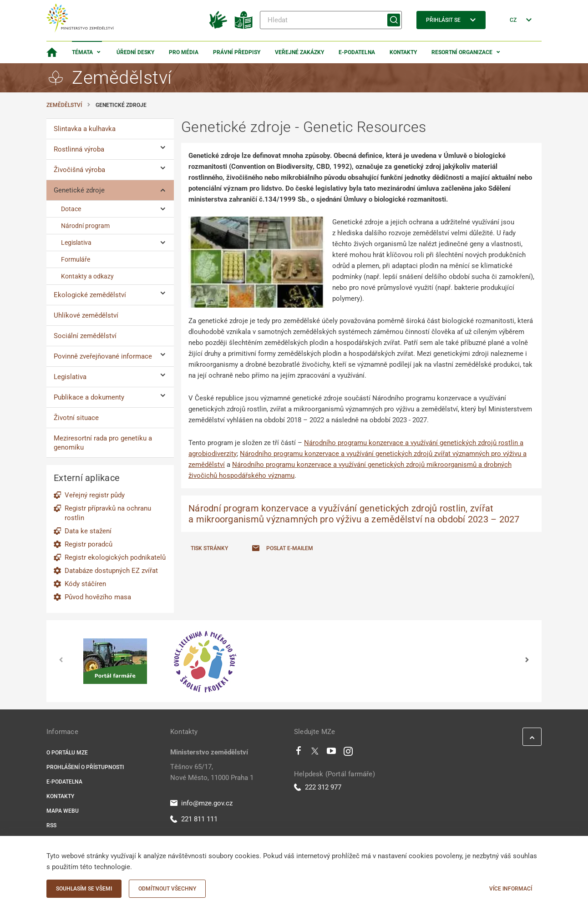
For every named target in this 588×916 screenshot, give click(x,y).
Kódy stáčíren (85, 584)
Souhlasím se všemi (84, 889)
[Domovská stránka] (52, 52)
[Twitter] (315, 753)
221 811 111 (194, 819)
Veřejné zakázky (299, 52)
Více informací (511, 889)
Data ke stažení (88, 531)
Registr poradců (89, 544)
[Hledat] (331, 20)
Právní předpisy (237, 52)
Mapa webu (63, 811)
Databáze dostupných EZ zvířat (111, 571)
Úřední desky (135, 52)
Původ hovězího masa (98, 597)
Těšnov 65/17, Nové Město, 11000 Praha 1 (212, 772)
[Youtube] (332, 753)
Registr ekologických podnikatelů (115, 557)
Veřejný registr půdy (95, 495)
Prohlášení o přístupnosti (85, 767)
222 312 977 (318, 787)
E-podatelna (357, 52)
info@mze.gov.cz (201, 803)
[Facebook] (299, 753)
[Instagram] (348, 753)
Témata (82, 52)
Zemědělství (64, 105)
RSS (51, 825)
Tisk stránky (209, 548)
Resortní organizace (462, 52)
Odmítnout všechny (167, 889)
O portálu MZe (67, 753)
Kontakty (403, 52)
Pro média (184, 52)
